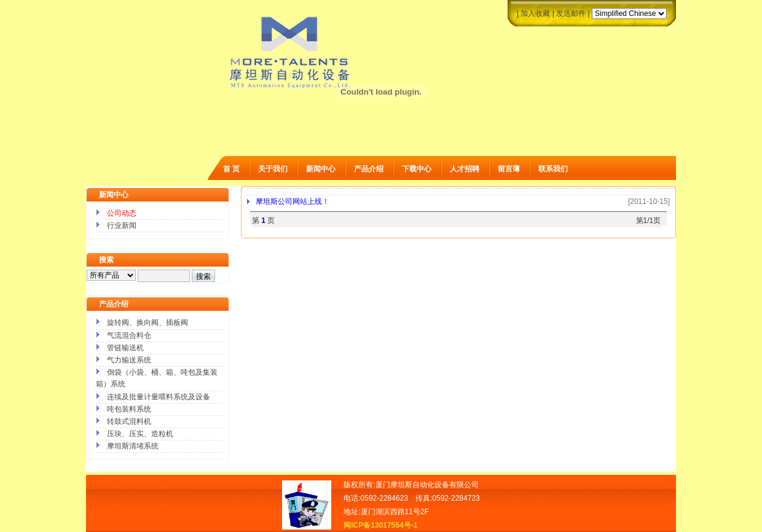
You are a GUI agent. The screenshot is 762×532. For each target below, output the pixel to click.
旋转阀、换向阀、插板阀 (147, 323)
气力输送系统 (129, 360)
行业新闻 (122, 225)
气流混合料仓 (129, 335)
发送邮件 (571, 14)
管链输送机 (125, 348)
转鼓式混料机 (129, 421)
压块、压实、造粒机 (140, 434)
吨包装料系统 (129, 409)
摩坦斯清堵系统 (133, 446)
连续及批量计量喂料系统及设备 (159, 397)
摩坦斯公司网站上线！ (293, 201)
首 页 (231, 169)
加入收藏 (535, 14)
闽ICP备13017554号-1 (380, 525)
